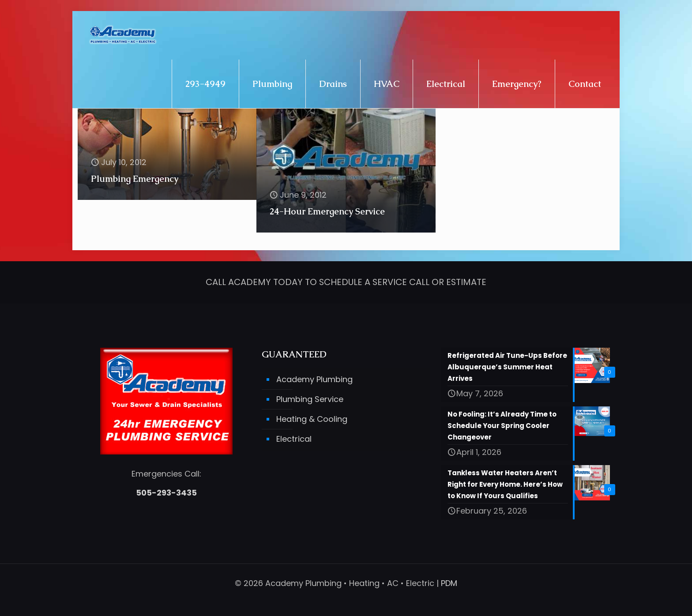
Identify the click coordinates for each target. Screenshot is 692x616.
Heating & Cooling (312, 419)
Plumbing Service (310, 399)
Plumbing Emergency (135, 179)
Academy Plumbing (314, 379)
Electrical (294, 439)
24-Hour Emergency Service (327, 211)
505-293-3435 (166, 493)
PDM (449, 583)
